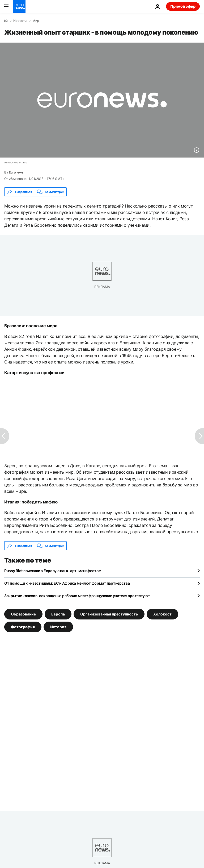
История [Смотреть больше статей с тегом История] (58, 627)
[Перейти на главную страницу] (19, 6)
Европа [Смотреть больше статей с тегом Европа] (58, 614)
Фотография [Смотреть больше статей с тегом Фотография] (23, 627)
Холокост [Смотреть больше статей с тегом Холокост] (162, 614)
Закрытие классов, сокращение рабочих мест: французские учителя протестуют (77, 596)
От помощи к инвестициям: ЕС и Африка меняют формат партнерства (67, 583)
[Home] (6, 20)
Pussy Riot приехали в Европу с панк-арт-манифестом (53, 571)
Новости (20, 21)
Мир (36, 21)
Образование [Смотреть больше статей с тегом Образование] (23, 614)
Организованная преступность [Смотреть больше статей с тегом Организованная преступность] (109, 614)
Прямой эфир (183, 6)
